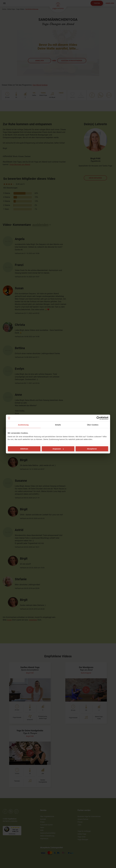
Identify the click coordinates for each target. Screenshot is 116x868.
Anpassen (58, 449)
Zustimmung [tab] (23, 425)
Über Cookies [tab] (93, 425)
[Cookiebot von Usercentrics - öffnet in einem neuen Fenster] (98, 418)
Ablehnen (24, 449)
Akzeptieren (92, 449)
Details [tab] (58, 425)
